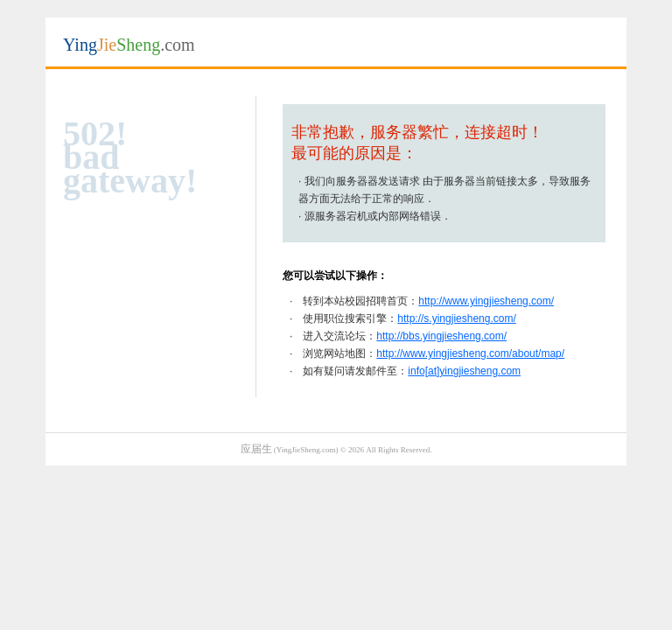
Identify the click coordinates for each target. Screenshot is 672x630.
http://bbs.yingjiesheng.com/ (441, 336)
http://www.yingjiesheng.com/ (486, 301)
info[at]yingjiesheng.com (464, 371)
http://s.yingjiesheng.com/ (456, 318)
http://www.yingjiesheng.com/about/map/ (470, 353)
